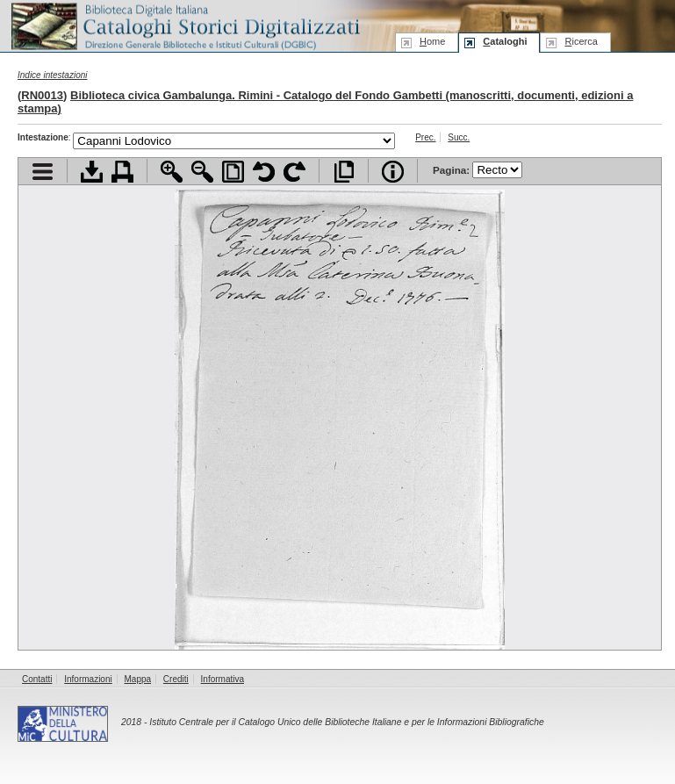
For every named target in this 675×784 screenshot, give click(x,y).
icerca (581, 41)
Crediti (176, 679)
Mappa (138, 679)
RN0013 (42, 95)
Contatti (37, 679)
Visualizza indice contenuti (43, 172)
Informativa (223, 679)
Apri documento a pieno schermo (344, 172)
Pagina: (478, 170)
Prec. (425, 137)
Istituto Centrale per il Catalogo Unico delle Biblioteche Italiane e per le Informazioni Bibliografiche (346, 722)
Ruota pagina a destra (294, 172)
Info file (393, 172)
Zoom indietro (202, 172)
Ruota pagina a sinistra (264, 172)
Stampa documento (122, 172)
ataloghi (505, 41)
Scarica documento (92, 172)
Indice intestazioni (53, 75)
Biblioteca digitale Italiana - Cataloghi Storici (184, 25)
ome (432, 41)
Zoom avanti (172, 172)
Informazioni (88, 679)
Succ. (459, 137)
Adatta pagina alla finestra (233, 172)
